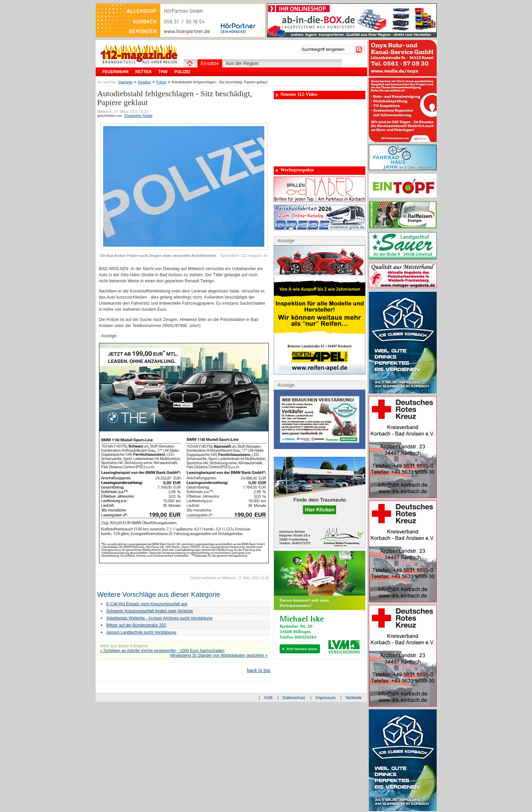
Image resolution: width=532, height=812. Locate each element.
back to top (259, 670)
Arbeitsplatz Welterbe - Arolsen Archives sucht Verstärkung (160, 618)
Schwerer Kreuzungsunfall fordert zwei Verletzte (150, 611)
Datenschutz (294, 698)
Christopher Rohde (138, 116)
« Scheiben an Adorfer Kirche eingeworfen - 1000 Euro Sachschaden (162, 651)
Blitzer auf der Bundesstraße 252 (136, 625)
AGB (268, 698)
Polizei (161, 82)
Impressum (326, 698)
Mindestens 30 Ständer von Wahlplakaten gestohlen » (219, 655)
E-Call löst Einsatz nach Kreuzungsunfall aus (147, 604)
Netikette (354, 698)
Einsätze (144, 82)
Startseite (125, 82)
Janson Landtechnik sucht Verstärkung (141, 632)
